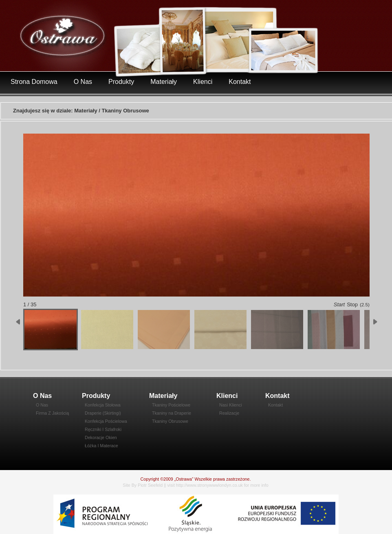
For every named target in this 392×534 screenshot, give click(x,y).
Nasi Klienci (231, 405)
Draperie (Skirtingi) (103, 413)
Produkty (121, 82)
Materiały (164, 82)
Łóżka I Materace (101, 446)
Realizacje (229, 413)
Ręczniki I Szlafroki (103, 429)
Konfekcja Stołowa (103, 405)
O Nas (83, 82)
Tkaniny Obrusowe (170, 421)
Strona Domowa (34, 82)
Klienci (203, 82)
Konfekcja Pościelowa (106, 421)
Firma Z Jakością (52, 413)
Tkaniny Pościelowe (171, 405)
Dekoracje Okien (101, 437)
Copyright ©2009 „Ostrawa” (167, 479)
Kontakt (240, 82)
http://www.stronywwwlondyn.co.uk (209, 485)
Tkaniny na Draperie (172, 413)
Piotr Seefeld (150, 485)
